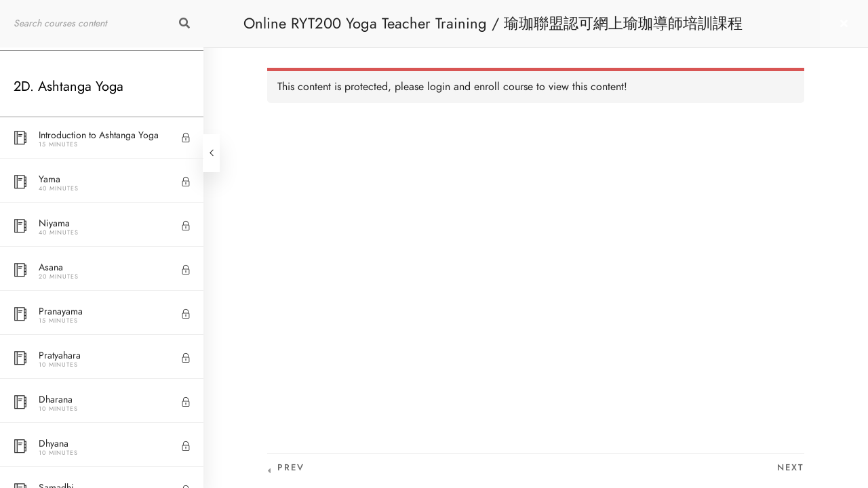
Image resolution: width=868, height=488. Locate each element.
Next (791, 468)
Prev (291, 468)
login (439, 87)
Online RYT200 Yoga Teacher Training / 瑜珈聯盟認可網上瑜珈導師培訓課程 (493, 23)
